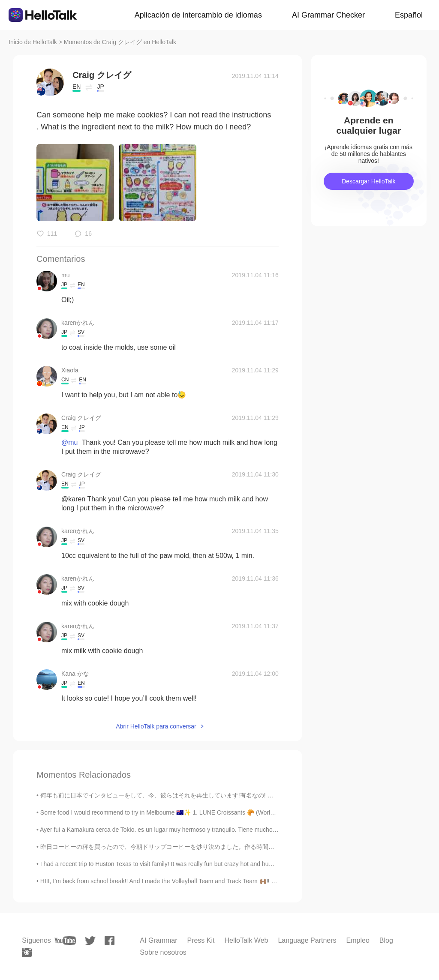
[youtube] (65, 941)
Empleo (358, 940)
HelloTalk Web (246, 940)
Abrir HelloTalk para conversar (156, 726)
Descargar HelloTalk (368, 181)
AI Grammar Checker (328, 15)
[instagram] (27, 953)
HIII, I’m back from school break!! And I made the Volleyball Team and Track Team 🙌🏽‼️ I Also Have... (173, 881)
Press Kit (201, 940)
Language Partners (307, 940)
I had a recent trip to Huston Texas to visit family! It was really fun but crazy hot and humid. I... (164, 864)
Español (409, 15)
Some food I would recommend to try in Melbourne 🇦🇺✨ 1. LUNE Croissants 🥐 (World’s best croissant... (181, 812)
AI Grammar (158, 940)
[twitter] (90, 941)
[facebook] (110, 941)
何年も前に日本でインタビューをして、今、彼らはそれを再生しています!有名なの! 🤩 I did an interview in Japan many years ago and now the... (235, 795)
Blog (386, 940)
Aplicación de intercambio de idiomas (198, 15)
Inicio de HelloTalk (33, 42)
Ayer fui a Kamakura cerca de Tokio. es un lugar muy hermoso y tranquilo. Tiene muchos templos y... (174, 830)
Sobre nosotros (163, 952)
